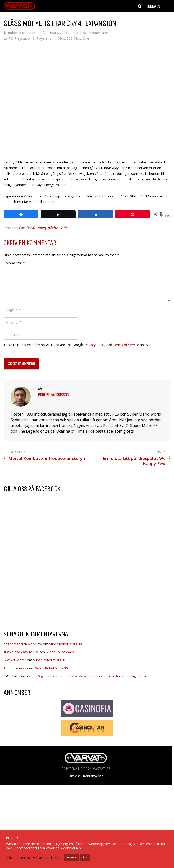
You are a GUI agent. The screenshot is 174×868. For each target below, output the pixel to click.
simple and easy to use (21, 652)
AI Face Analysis (16, 668)
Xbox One (82, 38)
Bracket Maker (15, 660)
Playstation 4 (46, 38)
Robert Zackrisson (22, 33)
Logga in (153, 6)
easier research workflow (23, 644)
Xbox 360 (65, 38)
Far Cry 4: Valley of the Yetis (43, 228)
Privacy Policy (95, 345)
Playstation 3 (25, 38)
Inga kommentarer (94, 33)
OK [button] (85, 857)
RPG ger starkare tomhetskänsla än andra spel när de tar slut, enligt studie (90, 676)
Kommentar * (14, 263)
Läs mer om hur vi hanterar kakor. (34, 857)
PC (11, 38)
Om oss (75, 776)
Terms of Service (126, 345)
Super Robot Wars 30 (65, 644)
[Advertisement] (43, 589)
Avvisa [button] (72, 857)
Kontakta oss (93, 776)
